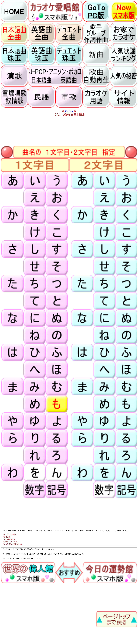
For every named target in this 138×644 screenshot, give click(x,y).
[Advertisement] (54, 130)
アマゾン (69, 111)
